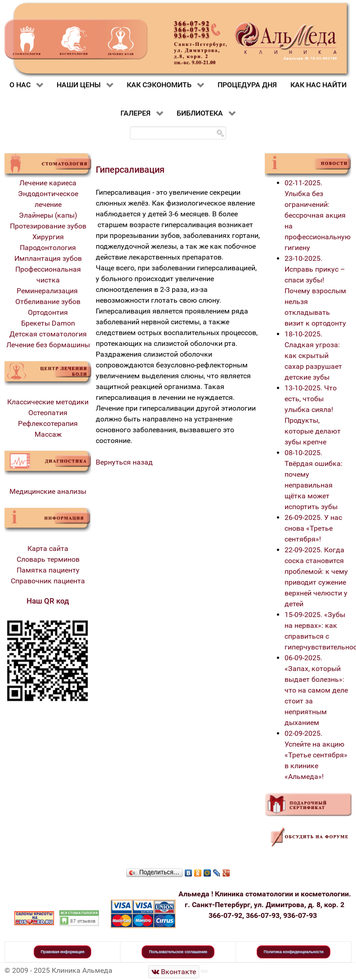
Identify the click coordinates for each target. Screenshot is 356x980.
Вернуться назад (124, 462)
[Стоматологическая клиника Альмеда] (174, 972)
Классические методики (48, 402)
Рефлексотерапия (48, 423)
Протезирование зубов (48, 226)
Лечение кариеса (48, 183)
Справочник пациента (48, 581)
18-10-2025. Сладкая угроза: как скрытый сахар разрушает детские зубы (313, 356)
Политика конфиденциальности (294, 952)
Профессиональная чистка (48, 275)
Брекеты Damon (48, 323)
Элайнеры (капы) (48, 215)
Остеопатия (48, 413)
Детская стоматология (48, 334)
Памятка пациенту (48, 570)
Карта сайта (48, 548)
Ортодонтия (48, 312)
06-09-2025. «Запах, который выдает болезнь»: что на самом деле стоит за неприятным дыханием (316, 690)
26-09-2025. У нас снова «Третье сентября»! (313, 528)
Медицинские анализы (48, 491)
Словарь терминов (48, 559)
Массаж (48, 434)
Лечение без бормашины (48, 345)
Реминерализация (48, 291)
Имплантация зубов (48, 258)
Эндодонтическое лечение (48, 199)
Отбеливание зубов (48, 302)
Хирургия (48, 237)
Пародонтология (48, 248)
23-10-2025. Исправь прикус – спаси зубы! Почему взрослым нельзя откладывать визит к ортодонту (315, 291)
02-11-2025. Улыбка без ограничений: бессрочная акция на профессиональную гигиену (318, 215)
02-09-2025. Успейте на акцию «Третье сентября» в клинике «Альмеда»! (316, 755)
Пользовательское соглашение (178, 952)
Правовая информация (63, 952)
